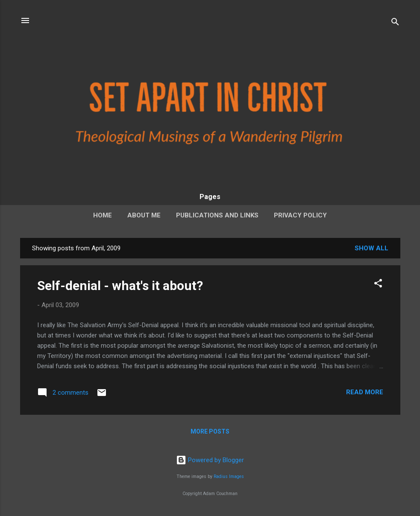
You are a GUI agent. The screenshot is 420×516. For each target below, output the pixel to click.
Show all (372, 248)
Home (103, 215)
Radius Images (229, 476)
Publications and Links (217, 215)
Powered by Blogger (210, 460)
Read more (365, 392)
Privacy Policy (300, 215)
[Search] (395, 23)
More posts (210, 431)
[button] (378, 285)
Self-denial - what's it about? (120, 286)
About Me (144, 215)
